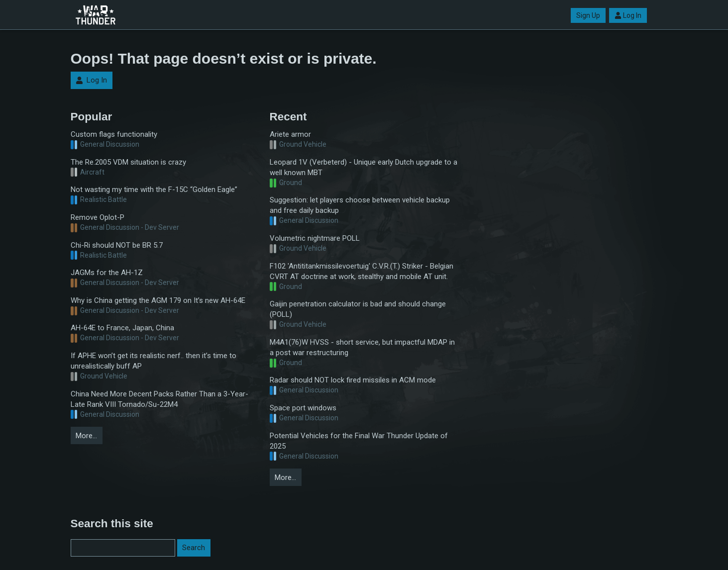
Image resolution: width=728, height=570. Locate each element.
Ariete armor (290, 134)
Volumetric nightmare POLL (315, 238)
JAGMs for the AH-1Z (107, 273)
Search (194, 548)
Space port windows (303, 408)
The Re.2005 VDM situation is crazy (128, 162)
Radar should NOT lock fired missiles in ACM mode (353, 380)
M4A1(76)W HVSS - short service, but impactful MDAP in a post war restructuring (362, 347)
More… (86, 436)
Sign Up (588, 15)
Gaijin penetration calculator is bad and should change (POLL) (358, 309)
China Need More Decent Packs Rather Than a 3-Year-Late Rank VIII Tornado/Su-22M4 (159, 399)
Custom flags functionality (114, 134)
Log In (628, 15)
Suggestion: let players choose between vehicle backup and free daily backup (360, 205)
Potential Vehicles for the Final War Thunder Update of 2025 (359, 441)
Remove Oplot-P (98, 217)
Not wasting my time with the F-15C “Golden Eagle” (154, 190)
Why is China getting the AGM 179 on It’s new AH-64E (158, 300)
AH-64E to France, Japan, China (122, 328)
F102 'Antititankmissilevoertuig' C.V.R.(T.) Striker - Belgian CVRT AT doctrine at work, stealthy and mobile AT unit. (362, 271)
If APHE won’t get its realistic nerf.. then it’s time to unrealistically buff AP (154, 361)
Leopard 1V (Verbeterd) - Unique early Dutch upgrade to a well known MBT (364, 167)
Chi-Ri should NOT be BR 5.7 (117, 245)
